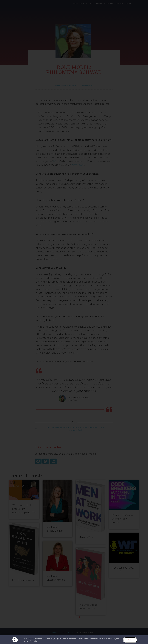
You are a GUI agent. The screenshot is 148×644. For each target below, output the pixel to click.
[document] (74, 322)
